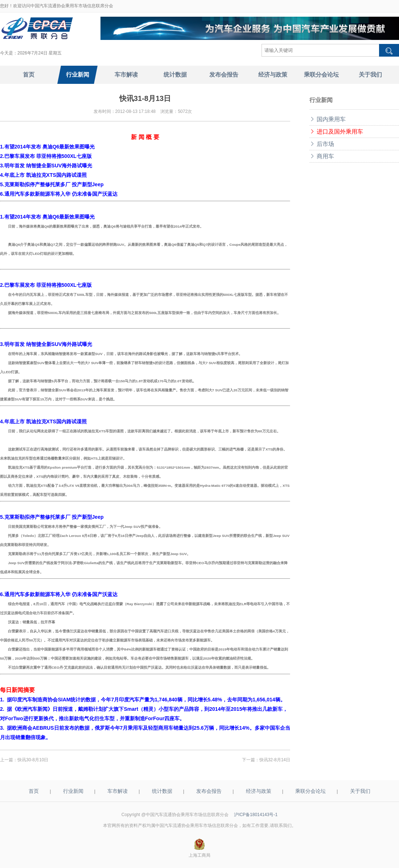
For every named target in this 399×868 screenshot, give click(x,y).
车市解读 (118, 791)
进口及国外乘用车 (336, 132)
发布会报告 (209, 791)
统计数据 (162, 791)
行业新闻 (73, 791)
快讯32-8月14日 (275, 760)
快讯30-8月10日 (33, 760)
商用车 (322, 156)
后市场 (322, 144)
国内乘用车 (328, 119)
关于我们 (360, 791)
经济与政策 (259, 791)
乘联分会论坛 (310, 791)
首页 (34, 791)
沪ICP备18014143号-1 (256, 815)
